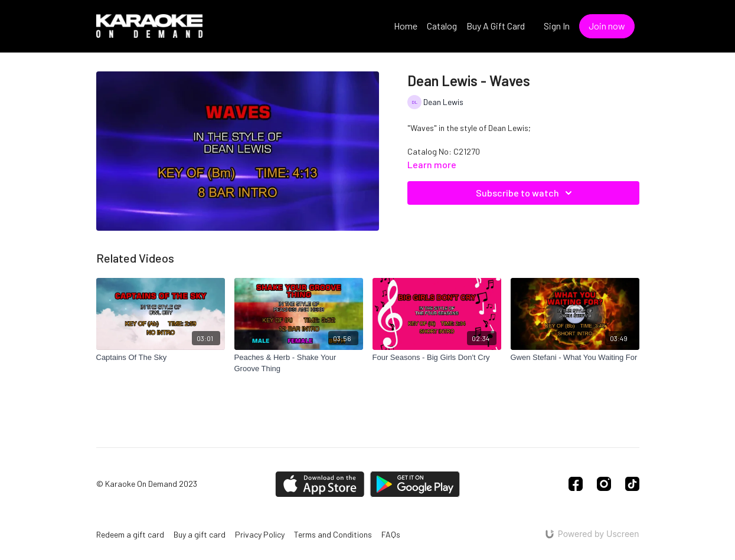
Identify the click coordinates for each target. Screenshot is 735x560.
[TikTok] (632, 484)
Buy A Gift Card (496, 26)
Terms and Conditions (333, 534)
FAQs (391, 534)
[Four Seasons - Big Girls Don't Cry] (437, 358)
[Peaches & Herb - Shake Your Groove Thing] (299, 363)
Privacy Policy (260, 534)
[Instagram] (604, 484)
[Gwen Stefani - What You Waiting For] (575, 358)
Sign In (557, 26)
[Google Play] (415, 484)
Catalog (442, 26)
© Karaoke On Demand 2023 (147, 484)
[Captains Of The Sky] (161, 358)
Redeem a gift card (130, 534)
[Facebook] (576, 484)
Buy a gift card (200, 534)
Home (406, 26)
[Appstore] (320, 484)
